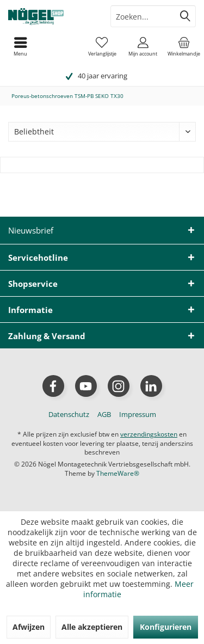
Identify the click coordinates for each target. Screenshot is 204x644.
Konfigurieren (166, 627)
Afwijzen (29, 627)
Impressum (138, 414)
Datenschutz (69, 414)
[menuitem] (184, 46)
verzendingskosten (149, 434)
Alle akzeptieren (92, 627)
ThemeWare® (118, 473)
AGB (104, 414)
